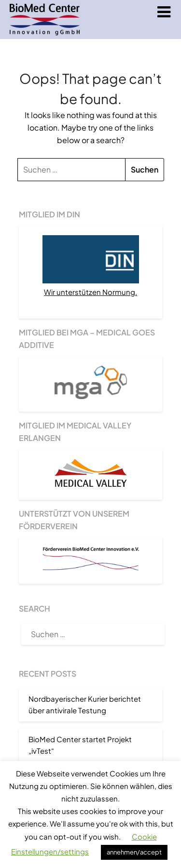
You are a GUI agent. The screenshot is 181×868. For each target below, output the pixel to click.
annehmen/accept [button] (134, 852)
